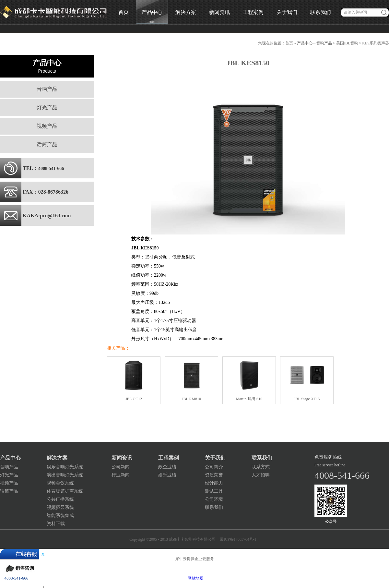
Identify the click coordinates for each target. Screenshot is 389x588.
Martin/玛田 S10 (249, 399)
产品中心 (305, 43)
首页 (124, 12)
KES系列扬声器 (376, 43)
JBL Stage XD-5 (307, 399)
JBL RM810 (191, 399)
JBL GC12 (134, 399)
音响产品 (324, 43)
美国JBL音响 (347, 43)
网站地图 (194, 578)
